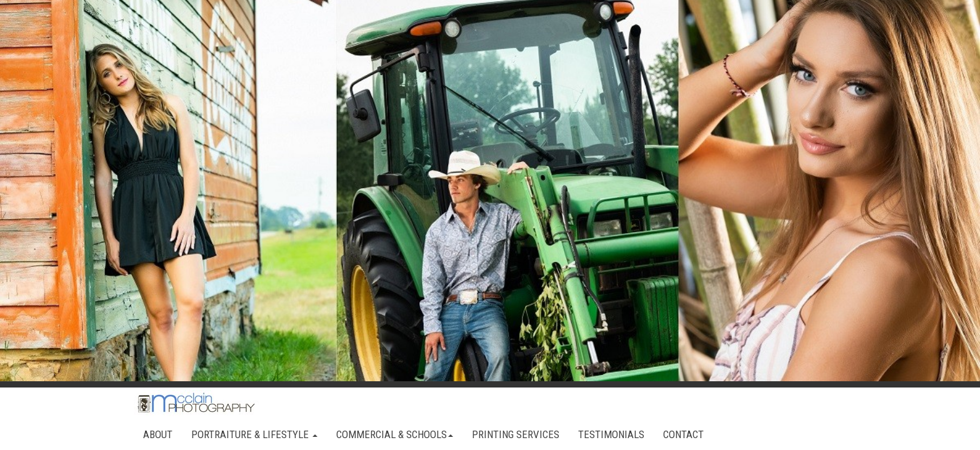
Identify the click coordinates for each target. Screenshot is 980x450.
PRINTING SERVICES (516, 434)
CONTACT (683, 434)
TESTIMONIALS (611, 434)
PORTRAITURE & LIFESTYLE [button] (254, 434)
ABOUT (158, 434)
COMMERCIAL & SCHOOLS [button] (395, 434)
